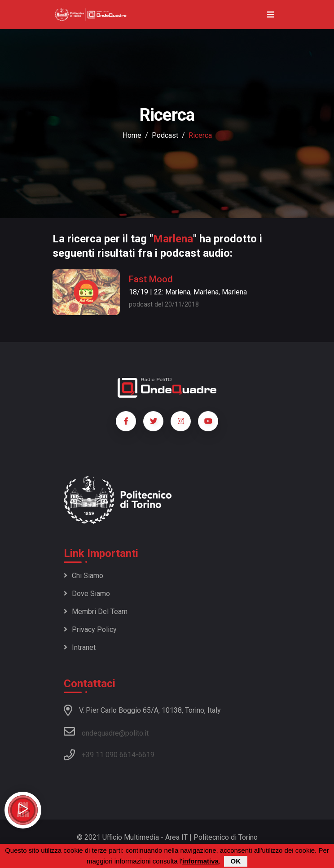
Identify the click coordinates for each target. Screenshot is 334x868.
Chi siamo (83, 576)
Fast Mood (151, 279)
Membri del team (96, 612)
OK (236, 861)
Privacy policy (90, 629)
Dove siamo (87, 594)
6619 (146, 755)
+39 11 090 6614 (109, 755)
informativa (200, 861)
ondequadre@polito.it (106, 732)
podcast (165, 135)
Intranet (80, 647)
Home (132, 135)
